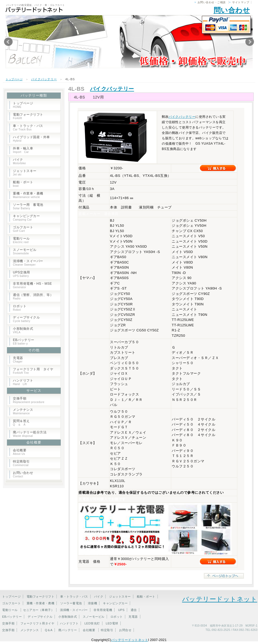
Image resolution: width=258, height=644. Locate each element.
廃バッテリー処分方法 (30, 434)
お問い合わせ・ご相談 (212, 2)
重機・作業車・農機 (28, 195)
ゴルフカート (23, 229)
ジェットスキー (25, 173)
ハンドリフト (23, 382)
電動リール (21, 240)
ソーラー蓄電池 (71, 603)
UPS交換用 (21, 274)
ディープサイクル (26, 319)
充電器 (18, 360)
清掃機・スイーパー (28, 263)
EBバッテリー (24, 342)
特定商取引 (21, 463)
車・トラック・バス (28, 127)
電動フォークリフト (28, 116)
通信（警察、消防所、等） (33, 297)
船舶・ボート (23, 184)
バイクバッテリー (44, 79)
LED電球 (112, 623)
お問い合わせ (23, 474)
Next (250, 42)
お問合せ (125, 630)
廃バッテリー (68, 630)
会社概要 (20, 452)
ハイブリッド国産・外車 (31, 139)
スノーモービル (25, 251)
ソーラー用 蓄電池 (28, 206)
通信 (134, 610)
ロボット (20, 308)
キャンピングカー (26, 218)
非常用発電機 (103, 610)
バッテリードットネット (220, 599)
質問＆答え (21, 423)
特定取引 (107, 630)
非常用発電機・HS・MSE (32, 285)
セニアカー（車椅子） (39, 610)
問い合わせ (232, 10)
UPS (121, 610)
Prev (8, 42)
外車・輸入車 (23, 150)
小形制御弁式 (23, 330)
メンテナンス (23, 411)
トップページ (14, 79)
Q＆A (49, 630)
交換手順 (29, 400)
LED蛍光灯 (92, 623)
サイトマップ (241, 2)
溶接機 (93, 603)
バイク (19, 161)
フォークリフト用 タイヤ (33, 371)
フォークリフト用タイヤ (37, 623)
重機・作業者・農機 (41, 603)
